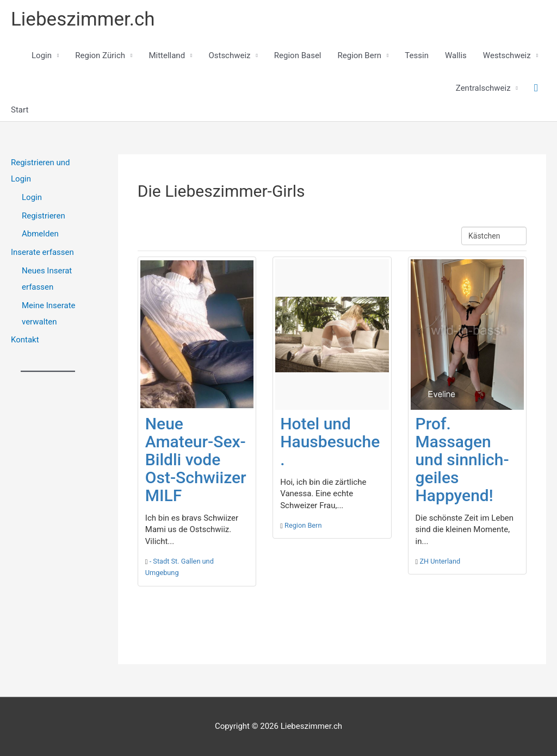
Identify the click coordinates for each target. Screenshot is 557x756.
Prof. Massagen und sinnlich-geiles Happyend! (462, 460)
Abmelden (40, 234)
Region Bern (360, 55)
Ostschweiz (229, 55)
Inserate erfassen (42, 252)
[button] (536, 88)
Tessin (417, 55)
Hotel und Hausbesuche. (330, 442)
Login (42, 55)
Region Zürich (100, 55)
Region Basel (298, 55)
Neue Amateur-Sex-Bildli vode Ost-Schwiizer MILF (196, 460)
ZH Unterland (440, 561)
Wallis (456, 55)
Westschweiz (507, 55)
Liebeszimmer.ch (83, 19)
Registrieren (44, 216)
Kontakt (25, 340)
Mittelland (167, 55)
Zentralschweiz (483, 88)
